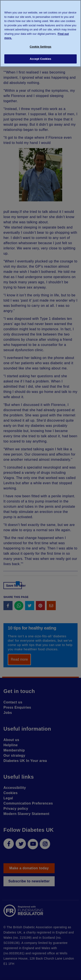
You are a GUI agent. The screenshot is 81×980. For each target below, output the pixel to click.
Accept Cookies (40, 59)
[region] (40, 33)
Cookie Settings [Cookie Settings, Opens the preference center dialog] (40, 47)
